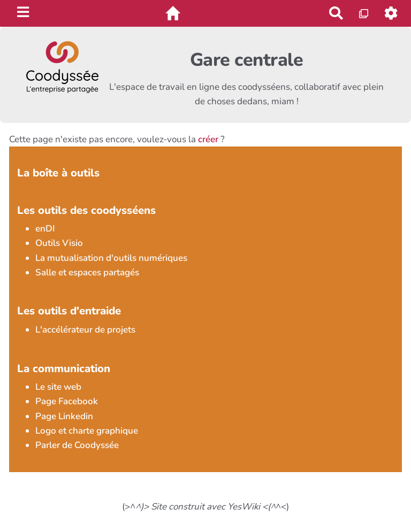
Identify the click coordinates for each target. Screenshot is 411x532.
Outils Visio (59, 243)
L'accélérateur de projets (85, 330)
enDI (45, 229)
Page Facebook (67, 401)
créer (208, 139)
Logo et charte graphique (87, 431)
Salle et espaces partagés (87, 272)
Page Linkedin (64, 416)
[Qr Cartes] (364, 13)
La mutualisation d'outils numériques (111, 258)
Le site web (58, 387)
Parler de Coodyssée (77, 445)
